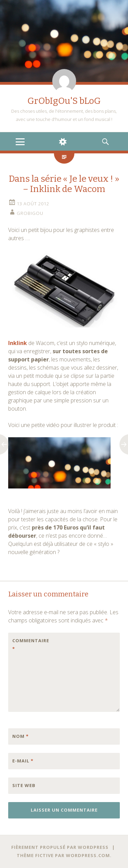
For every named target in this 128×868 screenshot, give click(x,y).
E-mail (23, 761)
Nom (20, 736)
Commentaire (27, 645)
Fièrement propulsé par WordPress (60, 847)
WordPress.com (88, 855)
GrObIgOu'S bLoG (64, 101)
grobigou (30, 213)
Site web (24, 785)
